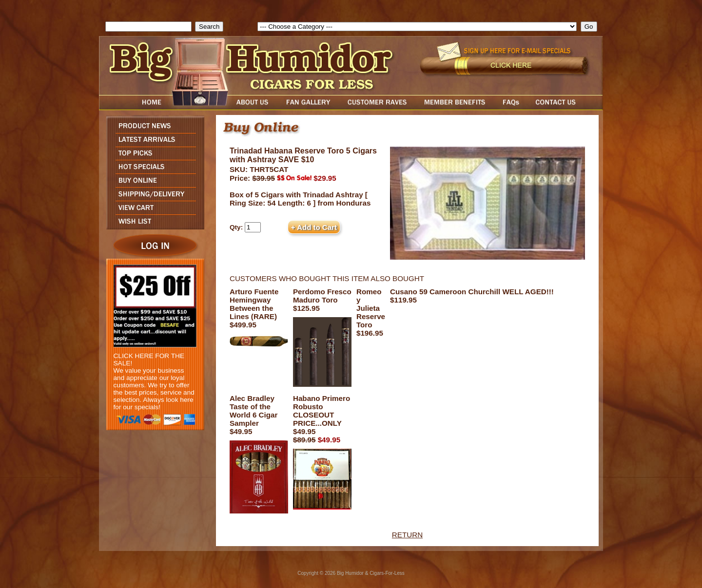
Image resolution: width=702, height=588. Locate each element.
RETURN (407, 535)
